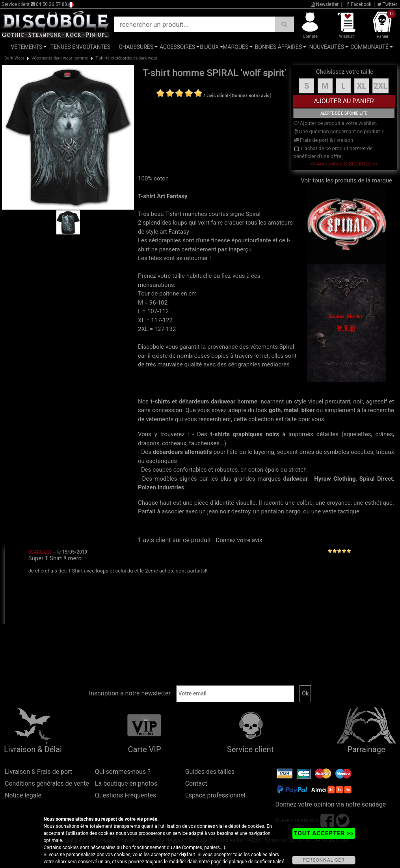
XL (362, 86)
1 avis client (216, 96)
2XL (380, 86)
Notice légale (23, 795)
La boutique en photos (126, 783)
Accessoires (177, 47)
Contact (196, 783)
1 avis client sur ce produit (174, 540)
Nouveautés (326, 47)
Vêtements (26, 47)
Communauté (369, 47)
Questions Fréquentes (126, 795)
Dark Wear (14, 58)
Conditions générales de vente (47, 783)
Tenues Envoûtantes (80, 47)
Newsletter (325, 4)
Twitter (387, 4)
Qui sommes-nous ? (123, 772)
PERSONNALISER (324, 860)
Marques (235, 47)
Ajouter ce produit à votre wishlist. (335, 123)
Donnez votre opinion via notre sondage (331, 804)
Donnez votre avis (239, 540)
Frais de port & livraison (324, 140)
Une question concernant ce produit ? (339, 131)
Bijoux (209, 47)
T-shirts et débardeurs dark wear (126, 58)
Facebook (359, 4)
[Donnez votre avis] (251, 96)
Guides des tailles (210, 772)
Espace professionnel (215, 795)
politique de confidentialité (257, 862)
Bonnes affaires (278, 47)
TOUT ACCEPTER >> (324, 833)
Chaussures (136, 47)
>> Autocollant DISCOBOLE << (344, 164)
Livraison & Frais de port (38, 772)
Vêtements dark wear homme (60, 58)
